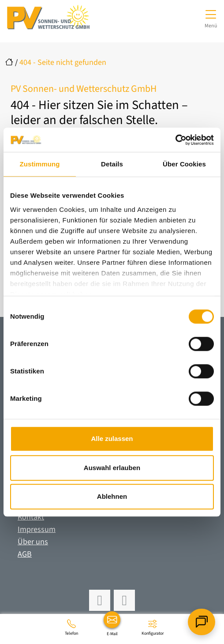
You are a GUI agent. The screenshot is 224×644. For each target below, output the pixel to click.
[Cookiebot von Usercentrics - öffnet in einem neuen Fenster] (175, 140)
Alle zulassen (112, 439)
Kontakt (31, 517)
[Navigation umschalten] (211, 18)
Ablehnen (112, 496)
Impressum (37, 529)
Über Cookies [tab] (184, 164)
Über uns (33, 542)
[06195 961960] (71, 627)
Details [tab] (112, 164)
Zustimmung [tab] (40, 164)
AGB (25, 554)
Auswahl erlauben (112, 468)
